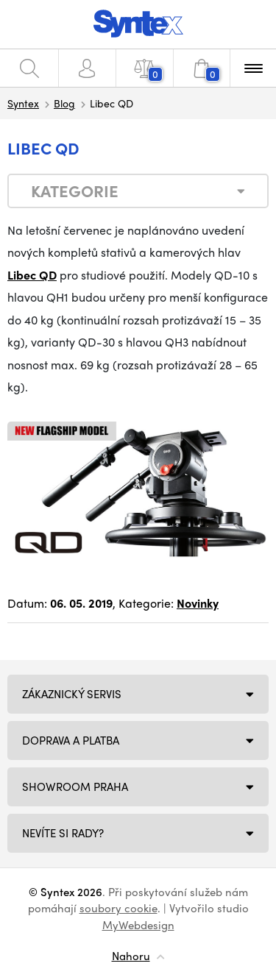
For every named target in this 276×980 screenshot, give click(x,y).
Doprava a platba (71, 740)
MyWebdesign (138, 925)
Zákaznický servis (72, 694)
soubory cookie (118, 908)
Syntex (23, 103)
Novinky (198, 603)
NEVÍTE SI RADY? (63, 833)
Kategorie (75, 191)
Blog (64, 103)
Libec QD (32, 275)
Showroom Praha (75, 787)
